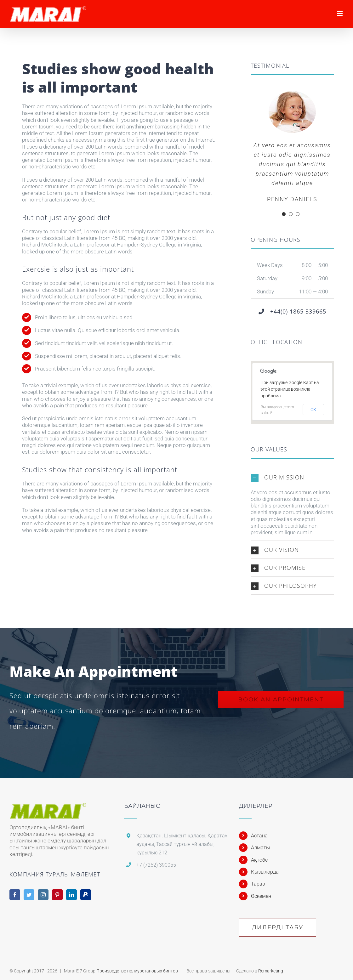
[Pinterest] (57, 895)
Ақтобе (259, 860)
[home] (49, 806)
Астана (259, 836)
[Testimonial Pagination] (284, 214)
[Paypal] (86, 895)
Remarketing (271, 971)
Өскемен (261, 896)
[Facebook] (15, 895)
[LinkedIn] (71, 895)
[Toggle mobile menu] (340, 13)
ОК (313, 410)
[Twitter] (29, 895)
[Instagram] (43, 895)
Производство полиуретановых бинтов (138, 971)
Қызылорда (265, 872)
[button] (292, 477)
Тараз (258, 884)
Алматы (260, 848)
